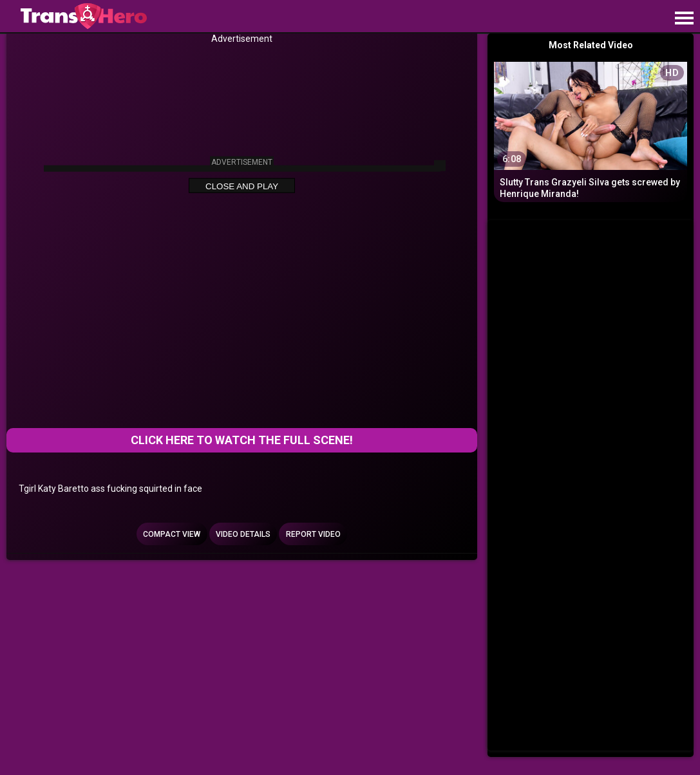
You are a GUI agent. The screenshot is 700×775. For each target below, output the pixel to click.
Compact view (172, 534)
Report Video (313, 534)
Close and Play (242, 186)
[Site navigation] (684, 19)
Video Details (243, 534)
